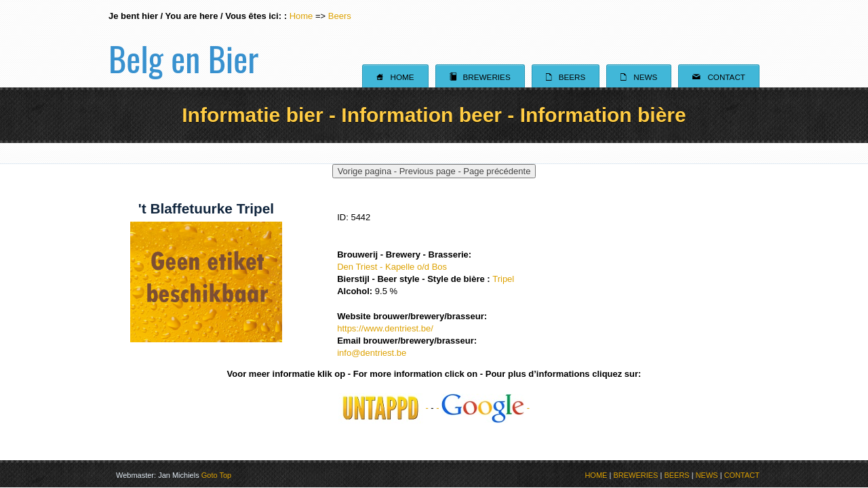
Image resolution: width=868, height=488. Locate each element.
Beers (340, 16)
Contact (719, 77)
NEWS (707, 475)
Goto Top (216, 475)
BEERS (676, 475)
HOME (596, 475)
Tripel (503, 279)
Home (301, 16)
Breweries (480, 77)
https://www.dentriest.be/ (385, 328)
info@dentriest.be (372, 353)
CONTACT (742, 475)
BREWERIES (635, 475)
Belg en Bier (183, 43)
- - (483, 408)
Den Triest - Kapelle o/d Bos (392, 267)
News (639, 77)
